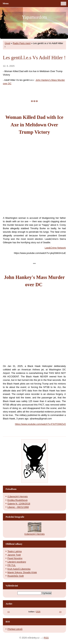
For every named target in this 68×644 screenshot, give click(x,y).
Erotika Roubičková (17, 500)
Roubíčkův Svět (16, 576)
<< (9, 612)
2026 (38, 612)
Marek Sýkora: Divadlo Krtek (22, 572)
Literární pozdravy (17, 562)
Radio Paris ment (22, 43)
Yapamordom (34, 17)
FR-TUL (12, 565)
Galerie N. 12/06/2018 (19, 504)
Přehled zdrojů (15, 629)
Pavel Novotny (15, 558)
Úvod (7, 43)
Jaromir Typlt (14, 555)
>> (60, 612)
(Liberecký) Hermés (18, 496)
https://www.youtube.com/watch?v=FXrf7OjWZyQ (40, 424)
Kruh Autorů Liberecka (19, 569)
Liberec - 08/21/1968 (18, 507)
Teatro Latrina (15, 551)
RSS (46, 638)
